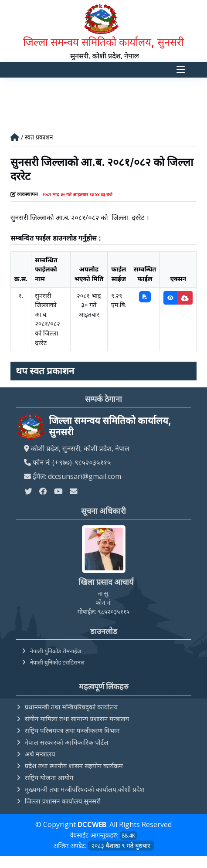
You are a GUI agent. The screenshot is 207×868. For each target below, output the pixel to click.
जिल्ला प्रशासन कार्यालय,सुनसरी (63, 801)
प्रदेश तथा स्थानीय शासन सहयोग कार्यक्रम (74, 766)
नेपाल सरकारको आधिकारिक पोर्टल (67, 742)
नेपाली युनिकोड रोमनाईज (56, 651)
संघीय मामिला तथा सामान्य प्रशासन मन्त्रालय (77, 719)
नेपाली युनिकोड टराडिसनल (57, 662)
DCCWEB (92, 824)
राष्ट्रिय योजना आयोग (49, 777)
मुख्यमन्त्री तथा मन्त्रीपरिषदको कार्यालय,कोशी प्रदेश (85, 789)
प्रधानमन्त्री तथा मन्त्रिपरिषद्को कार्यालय (71, 707)
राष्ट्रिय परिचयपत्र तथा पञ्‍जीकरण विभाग (72, 730)
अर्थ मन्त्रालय (40, 754)
